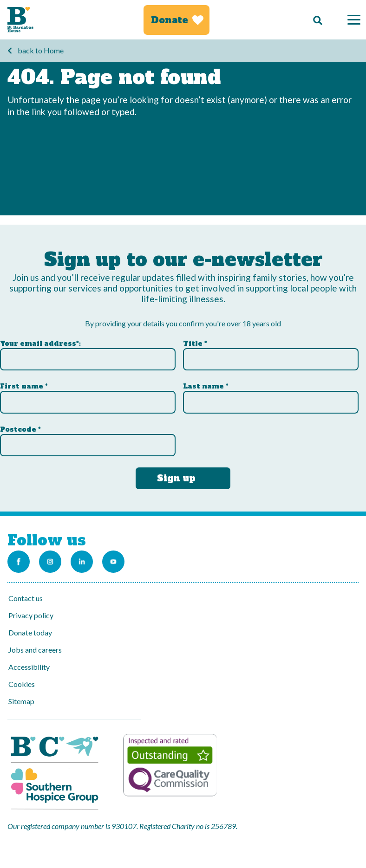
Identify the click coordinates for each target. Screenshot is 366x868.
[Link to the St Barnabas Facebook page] (19, 562)
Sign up (176, 478)
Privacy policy (31, 615)
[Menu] (354, 20)
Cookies (22, 684)
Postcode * (20, 429)
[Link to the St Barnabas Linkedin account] (82, 562)
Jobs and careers (35, 650)
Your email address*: (40, 343)
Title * (195, 343)
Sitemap (21, 701)
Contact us (26, 598)
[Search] (315, 20)
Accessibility (29, 667)
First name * (24, 386)
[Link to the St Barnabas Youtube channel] (113, 562)
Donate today (30, 632)
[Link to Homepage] (20, 20)
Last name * (206, 386)
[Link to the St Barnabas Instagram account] (50, 562)
